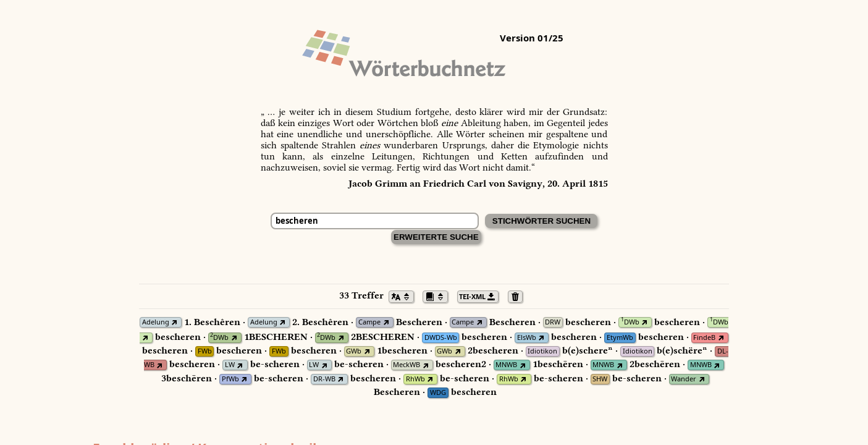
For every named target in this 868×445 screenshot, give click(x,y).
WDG (438, 393)
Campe (369, 322)
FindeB (704, 338)
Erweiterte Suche (436, 237)
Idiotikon (542, 351)
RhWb (415, 379)
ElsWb (527, 338)
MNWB (506, 365)
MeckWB (407, 365)
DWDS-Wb (441, 338)
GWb (354, 351)
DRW (553, 322)
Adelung (156, 322)
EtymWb (620, 338)
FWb (205, 351)
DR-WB (324, 379)
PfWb (230, 379)
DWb (630, 322)
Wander (684, 379)
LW (230, 365)
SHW (600, 379)
